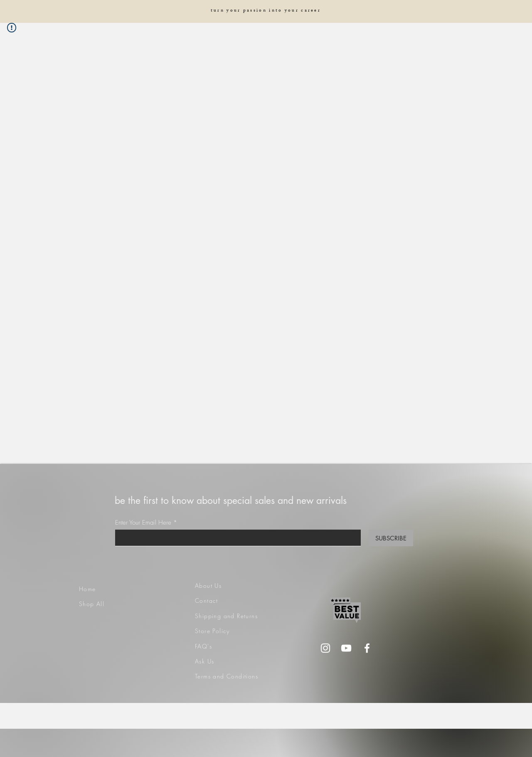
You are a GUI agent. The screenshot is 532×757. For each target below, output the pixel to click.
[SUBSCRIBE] (391, 538)
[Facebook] (367, 648)
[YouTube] (346, 648)
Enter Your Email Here (143, 523)
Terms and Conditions (227, 676)
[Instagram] (325, 648)
